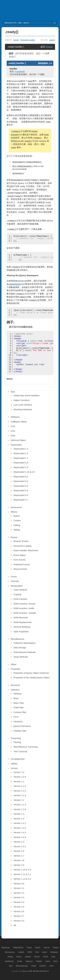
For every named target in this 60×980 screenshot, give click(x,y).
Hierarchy (18, 721)
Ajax (13, 392)
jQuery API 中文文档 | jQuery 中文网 (30, 10)
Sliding (17, 530)
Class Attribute (20, 590)
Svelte (20, 961)
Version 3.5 (19, 907)
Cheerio (43, 966)
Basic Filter (19, 703)
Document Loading (28, 40)
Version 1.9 (19, 865)
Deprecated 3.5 (21, 495)
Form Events (20, 560)
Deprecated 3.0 (21, 477)
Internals (15, 581)
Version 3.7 (19, 916)
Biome (37, 957)
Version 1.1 (19, 781)
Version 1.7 (19, 856)
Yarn (37, 952)
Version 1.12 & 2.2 (22, 879)
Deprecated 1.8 (21, 463)
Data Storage (20, 648)
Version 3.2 (19, 893)
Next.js (47, 948)
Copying (17, 594)
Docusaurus (10, 952)
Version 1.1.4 (20, 795)
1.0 (51, 63)
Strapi (34, 966)
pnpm (45, 952)
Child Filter (19, 707)
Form (16, 717)
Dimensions (16, 507)
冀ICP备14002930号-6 (41, 971)
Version (14, 768)
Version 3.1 (19, 888)
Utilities (14, 764)
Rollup (10, 957)
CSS (13, 431)
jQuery (49, 47)
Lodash (21, 952)
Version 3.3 (19, 897)
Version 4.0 (19, 921)
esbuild (28, 957)
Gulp (53, 957)
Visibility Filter (20, 731)
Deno (56, 961)
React (29, 948)
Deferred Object (18, 440)
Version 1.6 (19, 851)
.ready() (52, 40)
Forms (14, 577)
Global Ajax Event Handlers (27, 395)
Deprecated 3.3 (21, 486)
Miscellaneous (17, 639)
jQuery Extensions (22, 726)
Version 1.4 (19, 819)
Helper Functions (22, 400)
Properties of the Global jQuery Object (31, 677)
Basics (17, 516)
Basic (16, 698)
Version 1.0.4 (20, 777)
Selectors (15, 690)
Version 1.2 (19, 800)
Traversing (16, 738)
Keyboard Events (22, 564)
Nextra (56, 948)
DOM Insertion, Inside (24, 608)
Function (19, 71)
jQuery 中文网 (27, 971)
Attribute (17, 694)
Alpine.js (29, 961)
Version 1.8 (19, 860)
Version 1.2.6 (20, 809)
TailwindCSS (18, 948)
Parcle (19, 957)
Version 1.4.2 (20, 828)
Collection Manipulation (25, 643)
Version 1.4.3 (20, 832)
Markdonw (9, 961)
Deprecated (16, 445)
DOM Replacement (23, 622)
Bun (11, 966)
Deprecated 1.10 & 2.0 (24, 472)
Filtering (17, 742)
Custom (17, 520)
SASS (45, 957)
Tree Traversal (20, 751)
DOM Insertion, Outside (25, 613)
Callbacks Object (19, 422)
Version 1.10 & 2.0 (22, 870)
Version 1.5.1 (20, 846)
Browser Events (21, 541)
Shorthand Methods (23, 409)
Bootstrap (6, 948)
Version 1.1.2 (20, 786)
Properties (15, 669)
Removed (15, 685)
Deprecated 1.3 (21, 449)
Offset (14, 664)
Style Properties (21, 632)
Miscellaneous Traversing (26, 747)
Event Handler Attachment (26, 550)
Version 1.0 (19, 772)
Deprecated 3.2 (21, 481)
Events (16, 40)
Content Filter (20, 712)
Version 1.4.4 (20, 837)
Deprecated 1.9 (21, 467)
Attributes (15, 417)
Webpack (54, 952)
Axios (48, 961)
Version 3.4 (19, 902)
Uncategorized (18, 759)
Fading (17, 525)
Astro (51, 966)
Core (13, 426)
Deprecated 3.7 (21, 500)
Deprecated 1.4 (21, 453)
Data (13, 435)
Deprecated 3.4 (21, 490)
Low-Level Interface (23, 405)
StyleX (38, 948)
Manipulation (17, 586)
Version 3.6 (19, 911)
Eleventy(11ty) (22, 966)
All (15, 925)
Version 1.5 (19, 842)
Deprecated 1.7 (21, 458)
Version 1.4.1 (20, 823)
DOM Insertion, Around (24, 604)
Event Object (20, 555)
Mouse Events (20, 569)
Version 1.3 (19, 814)
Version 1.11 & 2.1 (22, 874)
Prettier (39, 961)
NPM (30, 952)
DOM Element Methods (25, 652)
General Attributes (22, 627)
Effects (14, 512)
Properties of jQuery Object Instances (31, 673)
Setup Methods (21, 657)
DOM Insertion (20, 599)
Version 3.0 (19, 884)
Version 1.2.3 (20, 805)
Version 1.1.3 (20, 791)
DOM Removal (20, 618)
